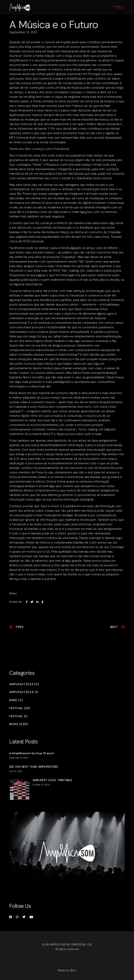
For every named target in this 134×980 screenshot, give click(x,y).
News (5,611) (19, 724)
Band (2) (16, 700)
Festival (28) (20, 708)
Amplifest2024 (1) (24, 692)
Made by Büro (67, 970)
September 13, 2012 (23, 32)
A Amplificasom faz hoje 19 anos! (32, 753)
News (13, 593)
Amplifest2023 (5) (24, 684)
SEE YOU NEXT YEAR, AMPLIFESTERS (34, 767)
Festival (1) (18, 716)
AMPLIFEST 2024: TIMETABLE (52, 780)
